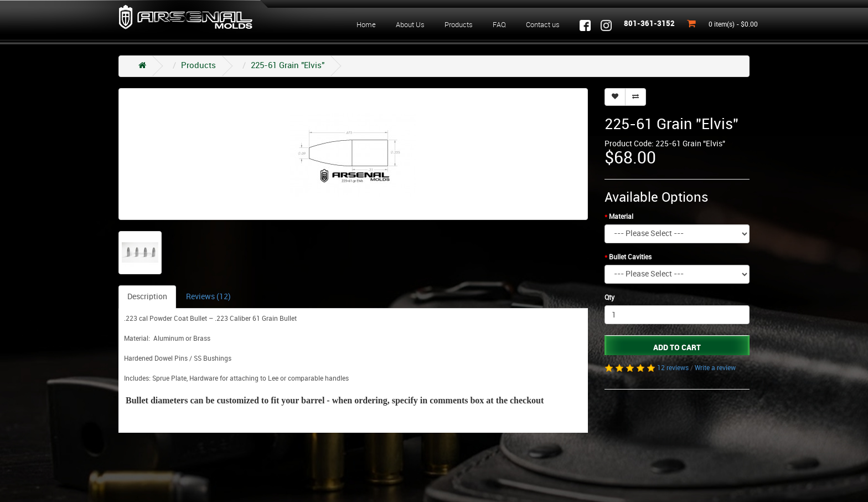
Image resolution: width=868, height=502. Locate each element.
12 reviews (673, 368)
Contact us (543, 25)
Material (621, 217)
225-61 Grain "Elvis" (288, 66)
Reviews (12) (208, 297)
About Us (410, 25)
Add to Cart (677, 348)
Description (147, 297)
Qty (609, 298)
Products (459, 25)
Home (366, 25)
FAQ (499, 25)
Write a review (715, 368)
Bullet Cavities (630, 257)
